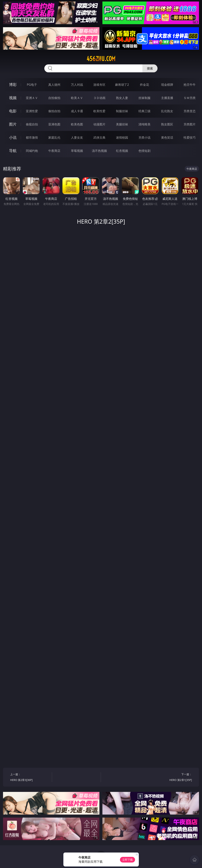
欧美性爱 (99, 111)
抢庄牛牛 (190, 85)
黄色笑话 (167, 137)
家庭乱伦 (54, 137)
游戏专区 (99, 85)
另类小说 (144, 137)
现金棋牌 (167, 85)
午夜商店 (54, 151)
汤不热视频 (99, 151)
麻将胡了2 (122, 85)
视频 (13, 98)
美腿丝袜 (122, 124)
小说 (13, 137)
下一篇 (172, 778)
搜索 (150, 68)
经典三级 (144, 111)
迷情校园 (122, 137)
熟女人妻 (122, 98)
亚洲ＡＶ (32, 98)
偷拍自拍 (54, 111)
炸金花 (144, 85)
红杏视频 (122, 151)
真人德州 (54, 85)
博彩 (13, 85)
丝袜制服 (144, 98)
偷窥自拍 (32, 124)
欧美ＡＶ (77, 98)
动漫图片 (99, 124)
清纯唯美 (144, 124)
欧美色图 (77, 124)
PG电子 (32, 85)
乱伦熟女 (167, 111)
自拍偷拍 (54, 98)
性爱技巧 (190, 137)
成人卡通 (77, 111)
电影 (13, 111)
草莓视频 (77, 151)
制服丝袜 (122, 111)
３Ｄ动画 (99, 98)
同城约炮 (32, 151)
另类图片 (190, 124)
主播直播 (167, 98)
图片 (13, 124)
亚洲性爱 (32, 111)
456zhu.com (101, 59)
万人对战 (77, 85)
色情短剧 (144, 151)
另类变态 (190, 111)
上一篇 (30, 778)
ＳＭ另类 (190, 98)
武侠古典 (99, 137)
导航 (13, 151)
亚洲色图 (54, 124)
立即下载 (127, 860)
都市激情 (32, 137)
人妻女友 (77, 137)
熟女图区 (167, 124)
